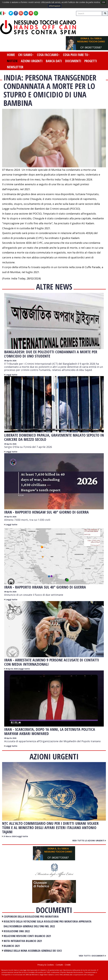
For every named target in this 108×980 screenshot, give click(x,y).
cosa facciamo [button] (48, 55)
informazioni (55, 6)
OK (104, 2)
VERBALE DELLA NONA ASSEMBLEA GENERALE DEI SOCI (33, 951)
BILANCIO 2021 (12, 946)
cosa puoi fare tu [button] (76, 55)
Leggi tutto (11, 375)
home (11, 55)
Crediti (68, 965)
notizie (12, 61)
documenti (73, 61)
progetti (91, 61)
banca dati (54, 61)
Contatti (59, 965)
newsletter (15, 67)
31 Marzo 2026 (10, 836)
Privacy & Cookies (46, 965)
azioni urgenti (32, 61)
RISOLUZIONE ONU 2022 (17, 931)
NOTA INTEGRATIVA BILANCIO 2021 (23, 941)
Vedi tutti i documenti (92, 956)
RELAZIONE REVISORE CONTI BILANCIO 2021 (27, 936)
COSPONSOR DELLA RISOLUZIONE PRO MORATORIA (31, 916)
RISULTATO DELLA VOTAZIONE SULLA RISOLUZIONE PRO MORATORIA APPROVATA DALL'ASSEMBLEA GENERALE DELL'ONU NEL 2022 (48, 924)
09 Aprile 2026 (10, 361)
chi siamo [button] (26, 55)
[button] (4, 13)
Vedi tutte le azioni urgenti (89, 840)
